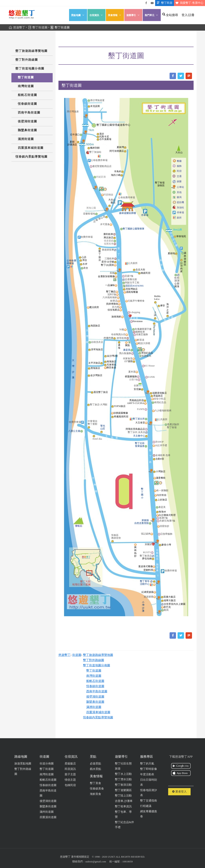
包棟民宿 (70, 785)
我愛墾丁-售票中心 (189, 3)
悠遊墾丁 (64, 655)
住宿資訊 (96, 15)
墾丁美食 (95, 783)
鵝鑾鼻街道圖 (27, 130)
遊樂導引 (133, 15)
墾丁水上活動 (123, 774)
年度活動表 (147, 774)
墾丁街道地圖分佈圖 (30, 68)
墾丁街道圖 (26, 77)
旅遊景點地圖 (23, 764)
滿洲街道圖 (26, 139)
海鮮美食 (95, 794)
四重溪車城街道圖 (31, 148)
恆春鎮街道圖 (27, 104)
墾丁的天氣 (147, 764)
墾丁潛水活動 (123, 779)
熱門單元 (152, 15)
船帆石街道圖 (27, 95)
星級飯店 (70, 764)
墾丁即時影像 (149, 769)
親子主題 (70, 774)
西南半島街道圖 (29, 113)
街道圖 (77, 655)
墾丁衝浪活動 (123, 785)
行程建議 (146, 806)
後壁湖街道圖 (27, 121)
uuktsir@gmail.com (96, 861)
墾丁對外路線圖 (27, 60)
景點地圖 (78, 15)
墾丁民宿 (164, 3)
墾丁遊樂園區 (123, 790)
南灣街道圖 (26, 86)
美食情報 (115, 15)
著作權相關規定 (80, 857)
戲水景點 (95, 769)
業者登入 (179, 792)
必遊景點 (95, 764)
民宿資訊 (70, 769)
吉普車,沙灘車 (124, 801)
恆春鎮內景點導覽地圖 (31, 157)
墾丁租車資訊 (123, 806)
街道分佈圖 (47, 764)
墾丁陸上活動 (123, 796)
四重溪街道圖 (48, 817)
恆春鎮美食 (97, 789)
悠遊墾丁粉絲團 (146, 3)
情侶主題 (70, 780)
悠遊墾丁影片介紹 (152, 3)
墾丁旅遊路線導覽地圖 (31, 51)
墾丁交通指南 (149, 801)
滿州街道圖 (47, 812)
